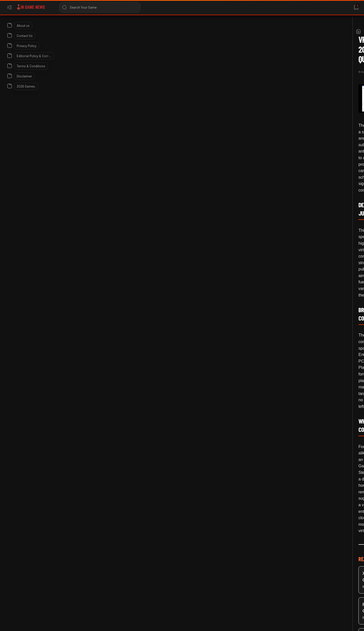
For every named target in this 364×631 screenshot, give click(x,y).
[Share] (240, 62)
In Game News (56, 623)
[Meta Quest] (95, 431)
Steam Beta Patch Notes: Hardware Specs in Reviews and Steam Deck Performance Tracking (297, 182)
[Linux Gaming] (290, 150)
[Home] (54, 28)
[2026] (286, 87)
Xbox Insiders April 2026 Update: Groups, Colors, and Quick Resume (297, 437)
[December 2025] (76, 28)
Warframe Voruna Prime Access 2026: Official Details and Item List (295, 535)
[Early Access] (291, 316)
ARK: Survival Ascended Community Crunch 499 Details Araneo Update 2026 (296, 241)
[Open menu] (9, 7)
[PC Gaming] (121, 431)
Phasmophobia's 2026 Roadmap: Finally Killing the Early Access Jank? (296, 339)
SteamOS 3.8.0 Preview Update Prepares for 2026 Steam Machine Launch (299, 110)
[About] (9, 25)
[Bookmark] (356, 7)
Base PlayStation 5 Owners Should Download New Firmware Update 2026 (298, 290)
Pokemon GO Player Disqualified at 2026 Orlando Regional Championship (295, 584)
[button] (142, 431)
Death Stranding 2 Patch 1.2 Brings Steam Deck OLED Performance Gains (294, 388)
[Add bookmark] (227, 62)
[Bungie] (287, 463)
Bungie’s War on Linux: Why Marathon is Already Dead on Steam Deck (298, 486)
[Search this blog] (100, 7)
